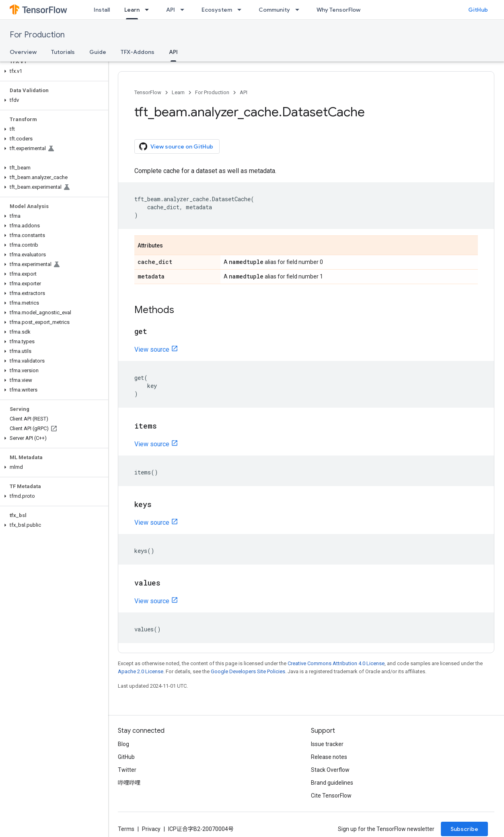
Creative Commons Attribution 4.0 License (336, 663)
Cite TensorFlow (331, 796)
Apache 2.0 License (141, 671)
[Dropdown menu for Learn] (149, 10)
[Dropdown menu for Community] (300, 10)
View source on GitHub (176, 146)
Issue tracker (327, 744)
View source (152, 349)
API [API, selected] (173, 52)
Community (274, 10)
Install (102, 10)
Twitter (127, 770)
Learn (178, 92)
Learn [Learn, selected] (132, 10)
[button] (52, 71)
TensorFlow (148, 92)
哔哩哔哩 (129, 783)
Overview (23, 52)
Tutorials (63, 52)
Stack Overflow (330, 770)
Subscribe (464, 829)
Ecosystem (217, 10)
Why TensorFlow (338, 10)
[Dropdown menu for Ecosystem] (242, 10)
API (171, 10)
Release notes (329, 757)
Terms (126, 829)
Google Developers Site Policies (248, 671)
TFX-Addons (138, 52)
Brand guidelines (332, 783)
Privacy (151, 829)
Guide (98, 52)
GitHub (478, 10)
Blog (123, 744)
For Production (37, 35)
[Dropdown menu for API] (185, 10)
